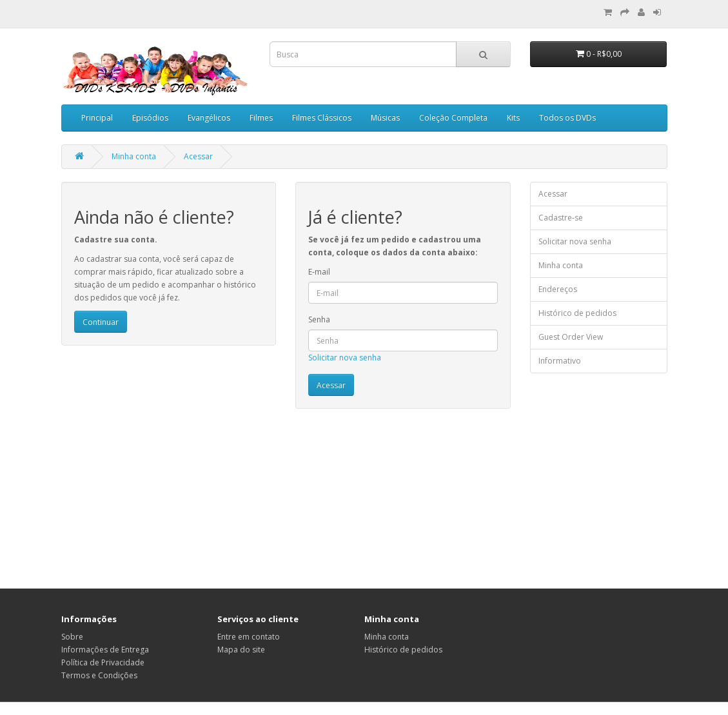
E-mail (319, 272)
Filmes (261, 118)
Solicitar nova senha (345, 357)
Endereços (558, 289)
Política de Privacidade (103, 662)
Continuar (101, 322)
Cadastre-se (561, 218)
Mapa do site (241, 650)
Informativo (560, 361)
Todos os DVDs (567, 118)
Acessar (198, 156)
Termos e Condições (99, 675)
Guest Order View (571, 337)
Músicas (385, 118)
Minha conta (134, 156)
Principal (97, 118)
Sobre (72, 637)
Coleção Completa (453, 118)
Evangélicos (209, 118)
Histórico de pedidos (577, 313)
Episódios (150, 118)
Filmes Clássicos (322, 118)
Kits (513, 118)
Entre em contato (249, 637)
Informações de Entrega (105, 650)
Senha (319, 319)
